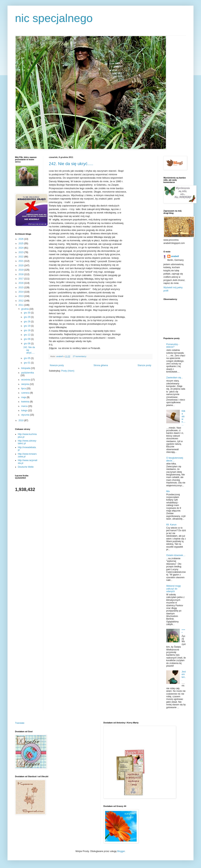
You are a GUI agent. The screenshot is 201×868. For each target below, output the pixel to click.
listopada (26, 368)
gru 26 (27, 322)
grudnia (25, 309)
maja (24, 397)
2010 (21, 420)
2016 (21, 283)
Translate (20, 723)
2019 (21, 270)
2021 (21, 261)
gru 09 (27, 339)
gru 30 (27, 313)
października (28, 373)
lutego (25, 410)
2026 (21, 239)
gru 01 (27, 363)
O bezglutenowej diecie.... (175, 459)
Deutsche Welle (26, 467)
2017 (21, 279)
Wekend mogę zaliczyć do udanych (173, 589)
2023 (21, 252)
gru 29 (27, 317)
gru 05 (27, 358)
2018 (21, 274)
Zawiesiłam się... (175, 378)
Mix (168, 491)
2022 (21, 257)
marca (25, 406)
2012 (21, 301)
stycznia (26, 415)
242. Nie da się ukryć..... (71, 164)
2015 (21, 288)
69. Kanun (171, 525)
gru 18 (27, 330)
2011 (21, 305)
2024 (21, 248)
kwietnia (26, 402)
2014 (21, 292)
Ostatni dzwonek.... (176, 555)
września (26, 380)
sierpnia (25, 384)
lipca (24, 388)
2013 (21, 296)
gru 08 (27, 344)
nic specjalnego (54, 18)
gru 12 (27, 335)
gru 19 (27, 326)
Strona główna (101, 365)
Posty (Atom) (68, 371)
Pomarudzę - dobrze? (173, 346)
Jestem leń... (184, 676)
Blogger (121, 851)
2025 (21, 244)
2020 (21, 266)
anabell (175, 256)
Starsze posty (144, 365)
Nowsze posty (57, 365)
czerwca (26, 393)
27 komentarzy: (80, 356)
